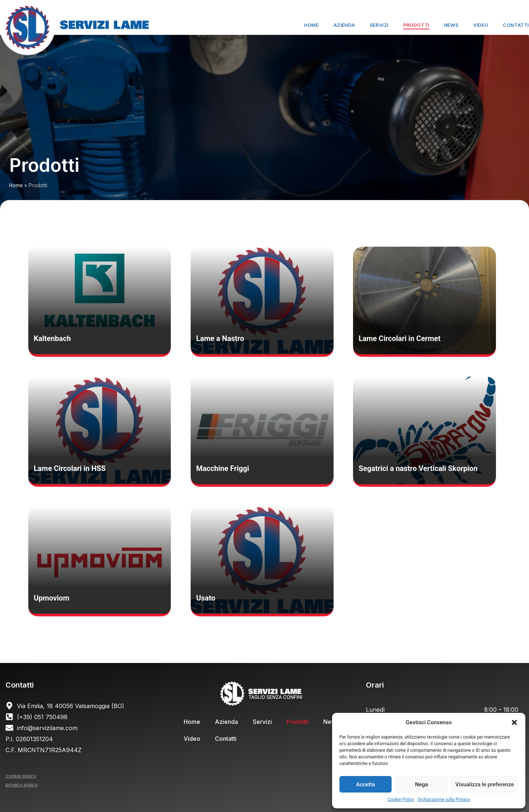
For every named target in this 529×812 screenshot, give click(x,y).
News (451, 25)
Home (311, 25)
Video (481, 25)
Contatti (516, 25)
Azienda (344, 25)
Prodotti (416, 25)
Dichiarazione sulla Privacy (444, 800)
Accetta (366, 784)
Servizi (379, 25)
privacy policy (21, 784)
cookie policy (21, 776)
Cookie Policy (401, 800)
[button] (514, 722)
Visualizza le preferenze (485, 784)
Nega (422, 784)
